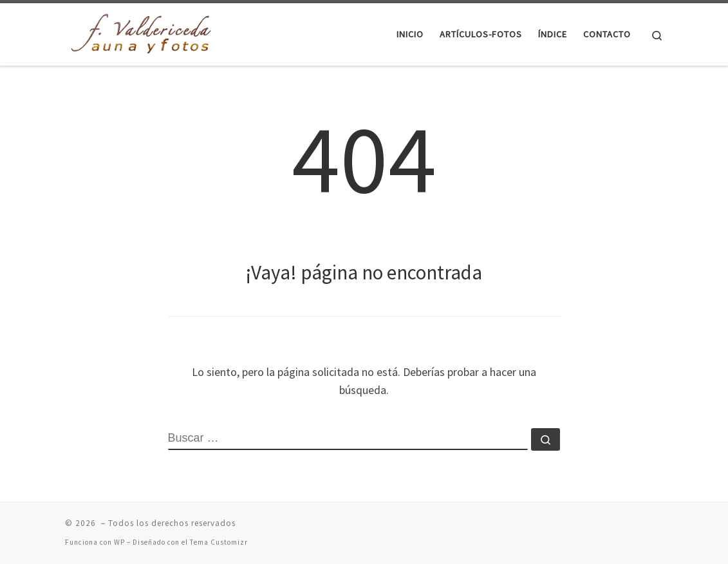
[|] (145, 32)
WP (119, 542)
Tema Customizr (219, 542)
